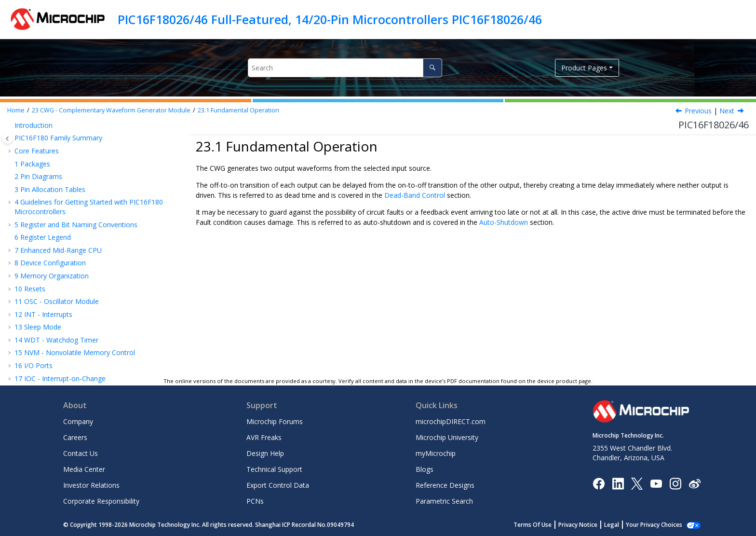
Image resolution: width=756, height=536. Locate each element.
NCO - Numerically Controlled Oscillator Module (94, 195)
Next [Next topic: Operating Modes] (727, 111)
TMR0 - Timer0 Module (56, 156)
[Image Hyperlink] (656, 483)
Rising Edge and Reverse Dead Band (85, 307)
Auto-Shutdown (55, 345)
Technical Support (274, 469)
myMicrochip (436, 453)
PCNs (255, 501)
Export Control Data (278, 485)
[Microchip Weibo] (695, 483)
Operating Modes (56, 242)
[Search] (432, 68)
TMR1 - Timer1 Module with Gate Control (84, 169)
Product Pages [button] (584, 68)
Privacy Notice (588, 525)
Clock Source (49, 255)
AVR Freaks (264, 437)
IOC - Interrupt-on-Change (60, 131)
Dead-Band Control (59, 294)
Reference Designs (445, 485)
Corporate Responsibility (101, 501)
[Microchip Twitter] (637, 483)
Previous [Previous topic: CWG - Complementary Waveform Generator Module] (698, 111)
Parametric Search (444, 501)
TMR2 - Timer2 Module (56, 182)
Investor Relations (91, 485)
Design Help (265, 453)
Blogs (425, 469)
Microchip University (447, 437)
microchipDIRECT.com (451, 421)
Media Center (84, 469)
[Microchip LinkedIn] (618, 483)
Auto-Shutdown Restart (67, 358)
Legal (622, 525)
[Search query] (345, 68)
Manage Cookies (659, 525)
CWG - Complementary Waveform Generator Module (111, 110)
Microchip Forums (275, 421)
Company (78, 421)
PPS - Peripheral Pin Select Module (73, 143)
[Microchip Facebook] (599, 483)
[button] (11, 131)
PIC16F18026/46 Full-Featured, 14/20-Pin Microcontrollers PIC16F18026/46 (330, 19)
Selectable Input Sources (67, 268)
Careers (75, 437)
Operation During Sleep (67, 371)
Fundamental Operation (238, 110)
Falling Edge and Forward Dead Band (87, 320)
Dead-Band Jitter (55, 332)
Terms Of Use (543, 525)
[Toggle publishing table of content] (7, 139)
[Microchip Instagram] (675, 483)
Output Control (52, 281)
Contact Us (81, 453)
